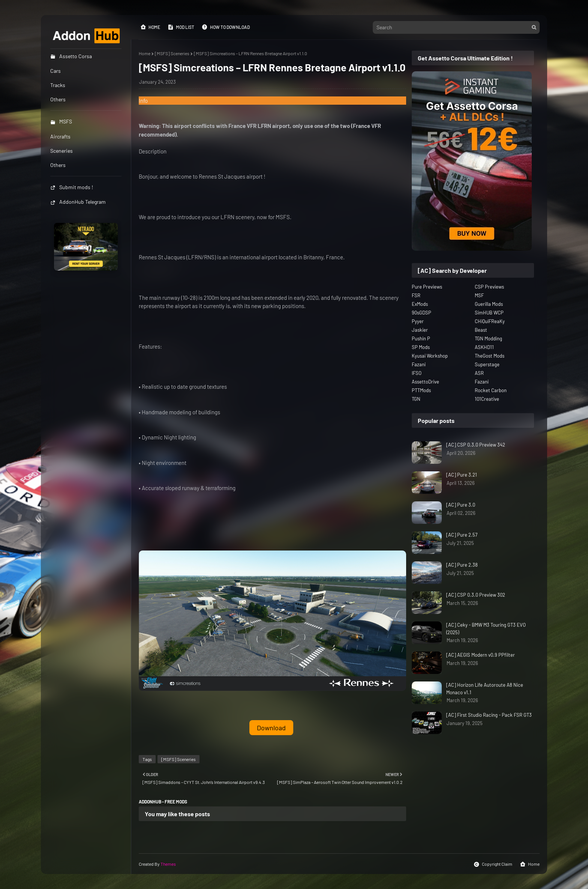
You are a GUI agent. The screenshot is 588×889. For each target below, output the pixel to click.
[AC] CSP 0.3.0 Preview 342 (476, 445)
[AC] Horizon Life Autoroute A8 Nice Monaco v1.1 (485, 689)
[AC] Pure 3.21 (462, 475)
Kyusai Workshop (430, 356)
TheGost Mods (490, 356)
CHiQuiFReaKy (490, 321)
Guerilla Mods (489, 304)
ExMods (420, 304)
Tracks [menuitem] (58, 85)
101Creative (487, 399)
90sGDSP (421, 313)
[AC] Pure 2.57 (462, 535)
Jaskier (420, 330)
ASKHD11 (484, 347)
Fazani (419, 364)
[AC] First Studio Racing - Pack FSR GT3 (489, 715)
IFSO (417, 373)
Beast (481, 330)
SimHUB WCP (489, 313)
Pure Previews (427, 287)
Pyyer (418, 321)
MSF (479, 295)
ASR (479, 373)
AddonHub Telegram (78, 202)
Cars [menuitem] (55, 71)
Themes (168, 864)
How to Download (226, 27)
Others (58, 165)
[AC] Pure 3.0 (461, 505)
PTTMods (421, 390)
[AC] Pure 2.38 (462, 565)
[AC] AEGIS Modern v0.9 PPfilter (481, 655)
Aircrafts (60, 136)
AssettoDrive (425, 382)
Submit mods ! (72, 187)
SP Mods (421, 347)
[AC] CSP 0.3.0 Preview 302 (476, 595)
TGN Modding (488, 338)
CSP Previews (489, 287)
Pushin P (421, 338)
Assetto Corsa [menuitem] (71, 56)
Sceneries (61, 151)
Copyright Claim (493, 864)
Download (271, 728)
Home (150, 27)
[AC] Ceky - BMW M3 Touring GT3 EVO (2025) (486, 629)
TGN (416, 399)
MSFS (61, 121)
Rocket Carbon (491, 390)
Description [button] (153, 151)
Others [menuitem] (58, 99)
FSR (416, 295)
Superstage (487, 364)
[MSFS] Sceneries (172, 53)
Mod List (181, 27)
